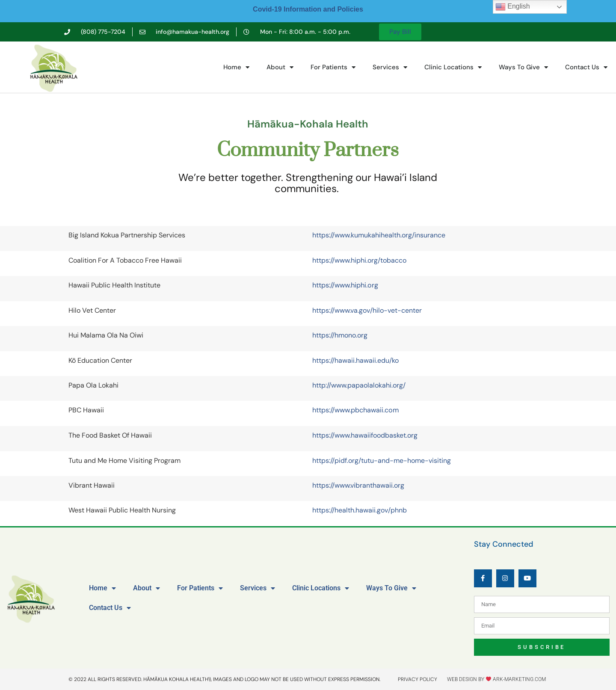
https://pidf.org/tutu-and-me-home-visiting (382, 460)
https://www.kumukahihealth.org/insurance (379, 235)
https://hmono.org (340, 335)
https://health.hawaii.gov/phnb (360, 510)
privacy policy (418, 679)
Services (390, 67)
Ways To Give (523, 67)
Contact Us (586, 67)
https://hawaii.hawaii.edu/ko (355, 360)
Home (236, 67)
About (280, 67)
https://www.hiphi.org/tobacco (359, 260)
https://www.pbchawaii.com (355, 410)
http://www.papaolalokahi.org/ (359, 385)
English (513, 7)
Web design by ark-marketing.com (496, 679)
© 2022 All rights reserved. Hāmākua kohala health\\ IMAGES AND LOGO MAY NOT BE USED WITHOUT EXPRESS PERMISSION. (224, 679)
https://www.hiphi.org (345, 285)
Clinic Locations (453, 67)
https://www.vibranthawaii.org (358, 485)
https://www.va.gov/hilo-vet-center (367, 310)
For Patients (333, 67)
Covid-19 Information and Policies (308, 9)
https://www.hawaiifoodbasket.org (365, 435)
